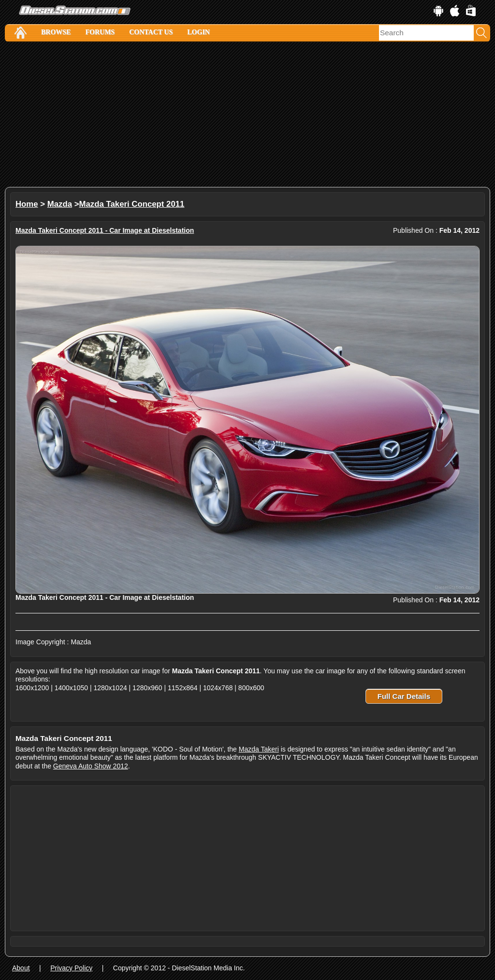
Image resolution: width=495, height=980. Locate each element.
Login (198, 32)
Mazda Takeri (259, 749)
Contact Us (151, 32)
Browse (56, 32)
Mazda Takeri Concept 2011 (132, 204)
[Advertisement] (247, 114)
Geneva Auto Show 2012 (91, 766)
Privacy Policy (71, 968)
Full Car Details (404, 696)
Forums (100, 32)
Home (27, 204)
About (21, 968)
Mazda (60, 204)
